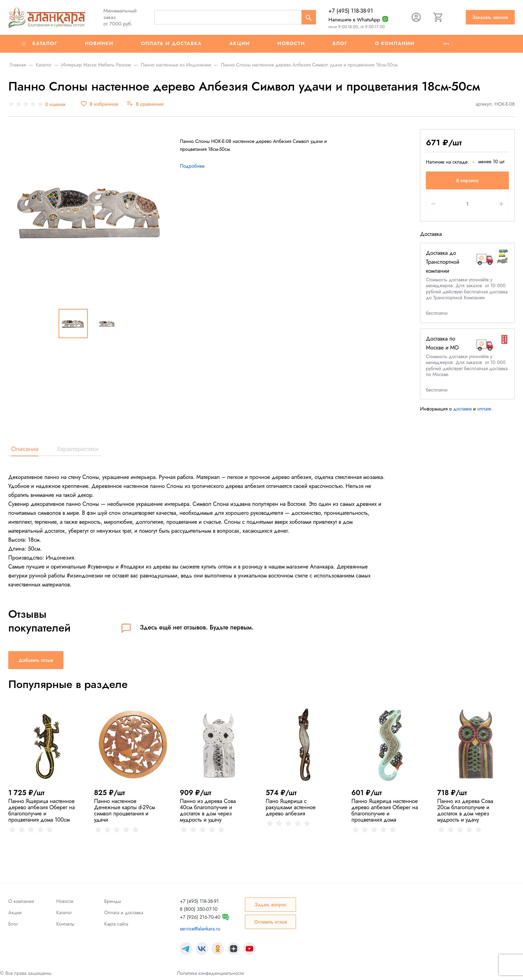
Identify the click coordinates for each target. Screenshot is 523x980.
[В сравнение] (145, 104)
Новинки (99, 43)
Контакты (65, 924)
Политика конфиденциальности (211, 973)
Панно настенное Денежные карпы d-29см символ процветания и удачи (125, 810)
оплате (484, 409)
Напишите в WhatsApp (354, 20)
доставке (462, 409)
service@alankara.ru (200, 929)
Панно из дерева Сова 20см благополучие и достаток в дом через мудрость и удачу (465, 810)
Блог (340, 43)
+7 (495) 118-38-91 (351, 11)
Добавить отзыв (36, 660)
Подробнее (192, 166)
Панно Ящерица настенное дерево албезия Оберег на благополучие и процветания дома (385, 810)
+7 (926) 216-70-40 (200, 917)
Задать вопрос (271, 905)
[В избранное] (99, 104)
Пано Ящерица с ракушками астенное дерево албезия (291, 807)
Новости (291, 43)
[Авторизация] (416, 17)
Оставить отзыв (271, 922)
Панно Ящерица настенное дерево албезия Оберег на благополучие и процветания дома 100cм (42, 810)
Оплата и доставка (171, 43)
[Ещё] (446, 44)
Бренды (113, 901)
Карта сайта (116, 924)
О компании (395, 43)
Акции (240, 43)
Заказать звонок (490, 17)
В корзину (467, 180)
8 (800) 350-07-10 (199, 909)
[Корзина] (438, 17)
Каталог (40, 43)
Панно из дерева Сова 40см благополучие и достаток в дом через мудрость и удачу (208, 810)
